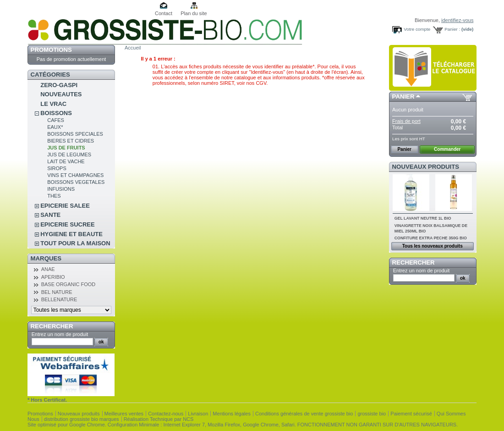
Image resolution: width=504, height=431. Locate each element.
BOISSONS (56, 113)
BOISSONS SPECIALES (75, 134)
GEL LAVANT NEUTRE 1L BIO (423, 218)
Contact (164, 13)
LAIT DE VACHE (66, 161)
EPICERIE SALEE (65, 206)
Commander (447, 149)
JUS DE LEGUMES (69, 155)
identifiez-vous (457, 20)
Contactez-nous (166, 414)
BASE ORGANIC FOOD (68, 284)
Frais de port (406, 121)
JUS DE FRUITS (66, 148)
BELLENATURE (59, 299)
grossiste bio (372, 414)
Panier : (452, 29)
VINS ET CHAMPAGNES (75, 175)
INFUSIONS (61, 189)
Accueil (133, 48)
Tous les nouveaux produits (433, 246)
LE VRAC (53, 104)
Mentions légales (232, 414)
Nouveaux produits (426, 167)
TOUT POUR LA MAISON (75, 243)
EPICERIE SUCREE (67, 224)
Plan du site (194, 13)
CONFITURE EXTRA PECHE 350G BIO (431, 238)
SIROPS (57, 168)
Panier (403, 97)
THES (54, 196)
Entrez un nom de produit (60, 334)
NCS (188, 419)
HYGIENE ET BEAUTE (71, 234)
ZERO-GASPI (59, 85)
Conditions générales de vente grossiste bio (304, 414)
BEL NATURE (57, 292)
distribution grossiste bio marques (82, 419)
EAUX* (55, 127)
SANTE (50, 215)
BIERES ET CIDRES (71, 141)
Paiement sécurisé (411, 414)
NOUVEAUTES (61, 94)
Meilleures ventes (124, 414)
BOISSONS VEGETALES (76, 182)
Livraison (198, 414)
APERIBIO (53, 277)
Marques (46, 258)
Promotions (51, 50)
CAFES (56, 120)
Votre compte (417, 29)
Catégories (50, 75)
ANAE (48, 269)
